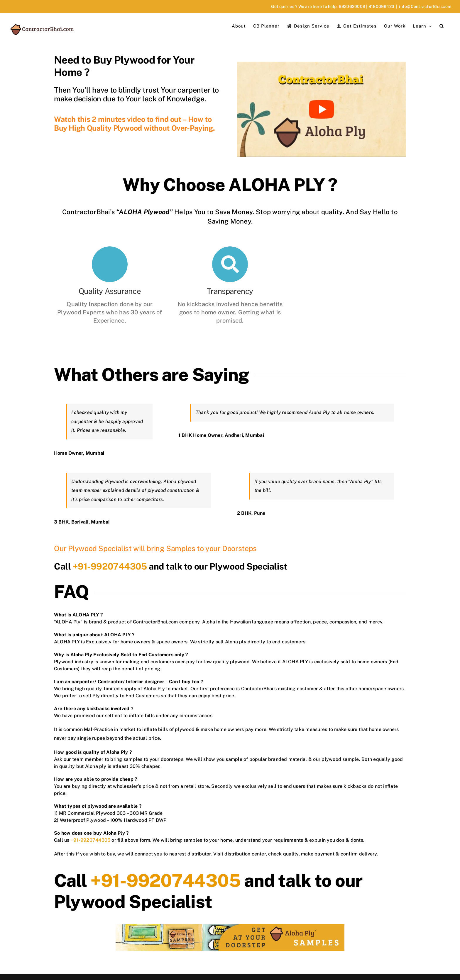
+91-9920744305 (110, 566)
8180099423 (381, 6)
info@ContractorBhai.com (425, 6)
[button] (442, 25)
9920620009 (352, 6)
